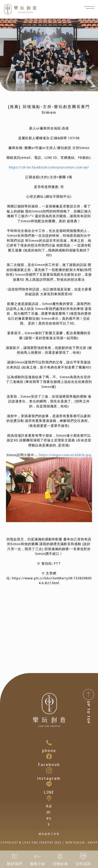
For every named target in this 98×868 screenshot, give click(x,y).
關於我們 (15, 864)
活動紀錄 (60, 864)
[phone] (49, 743)
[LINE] (49, 784)
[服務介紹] (38, 856)
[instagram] (49, 770)
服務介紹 (38, 864)
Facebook (49, 765)
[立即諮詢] (83, 856)
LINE (49, 792)
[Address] (49, 798)
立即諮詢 (83, 864)
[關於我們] (15, 856)
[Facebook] (49, 756)
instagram (49, 778)
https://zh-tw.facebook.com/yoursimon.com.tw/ (49, 167)
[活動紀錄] (60, 856)
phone (49, 751)
